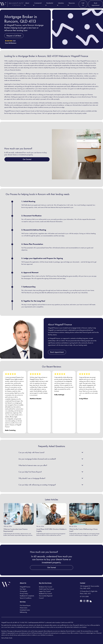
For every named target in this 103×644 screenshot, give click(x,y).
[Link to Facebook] (81, 601)
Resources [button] (71, 4)
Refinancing (23, 612)
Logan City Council (45, 591)
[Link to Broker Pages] (91, 601)
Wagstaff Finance (25, 587)
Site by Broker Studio (7, 638)
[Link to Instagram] (85, 601)
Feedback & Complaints (27, 596)
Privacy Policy (24, 593)
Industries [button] (60, 4)
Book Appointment (96, 4)
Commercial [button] (37, 4)
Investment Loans (25, 610)
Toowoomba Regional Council (46, 597)
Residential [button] (49, 4)
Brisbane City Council (46, 587)
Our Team (23, 589)
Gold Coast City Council (46, 589)
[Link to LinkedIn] (88, 601)
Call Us (83, 4)
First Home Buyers (25, 605)
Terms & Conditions (26, 598)
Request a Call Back (14, 36)
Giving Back (24, 591)
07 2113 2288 (84, 596)
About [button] (27, 4)
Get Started (27, 159)
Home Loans (24, 608)
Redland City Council (45, 593)
